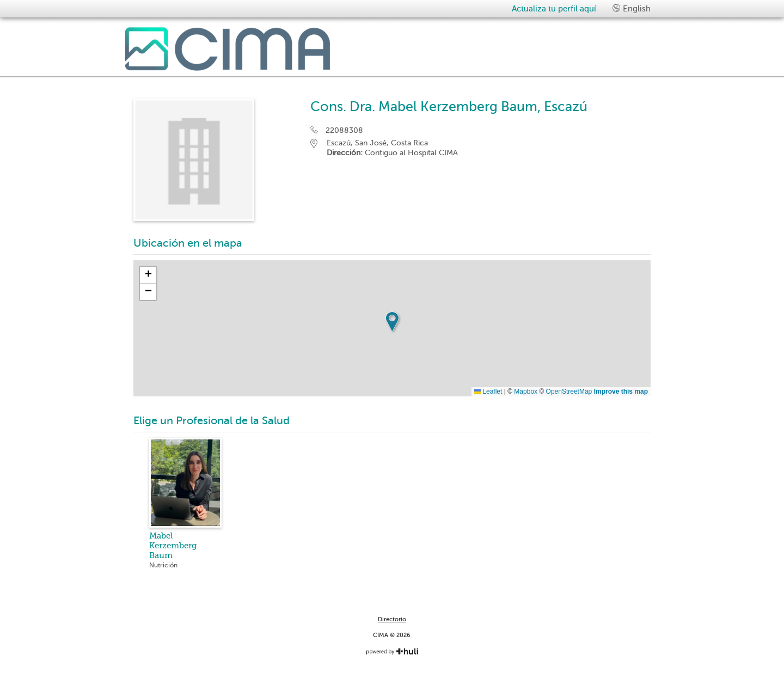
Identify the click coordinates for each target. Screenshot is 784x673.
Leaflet (488, 391)
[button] (392, 322)
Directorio (392, 619)
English (632, 8)
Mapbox (526, 391)
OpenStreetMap (569, 391)
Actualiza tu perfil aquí (554, 9)
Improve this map (621, 391)
